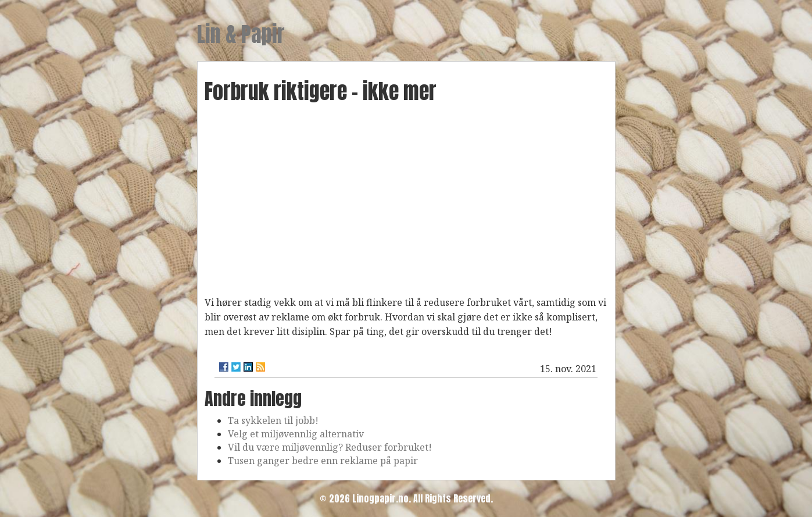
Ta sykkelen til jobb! (273, 420)
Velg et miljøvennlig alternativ (296, 434)
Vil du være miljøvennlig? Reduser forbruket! (330, 447)
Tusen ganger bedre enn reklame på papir (323, 461)
